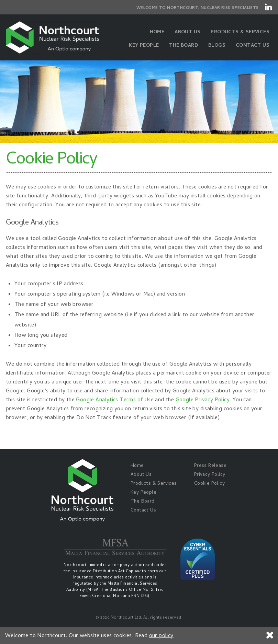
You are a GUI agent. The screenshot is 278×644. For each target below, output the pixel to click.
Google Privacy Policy (203, 400)
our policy (161, 636)
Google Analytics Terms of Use (115, 400)
